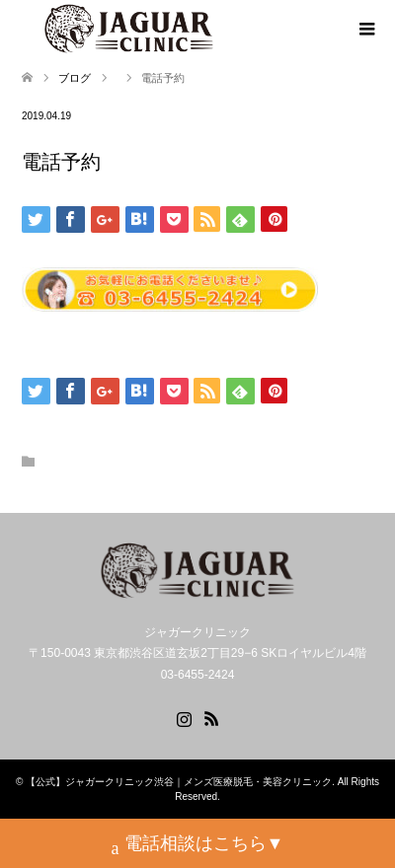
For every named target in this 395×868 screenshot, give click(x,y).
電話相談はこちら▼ (198, 846)
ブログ (75, 78)
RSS (211, 717)
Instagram (184, 717)
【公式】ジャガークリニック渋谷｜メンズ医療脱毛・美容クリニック (179, 782)
